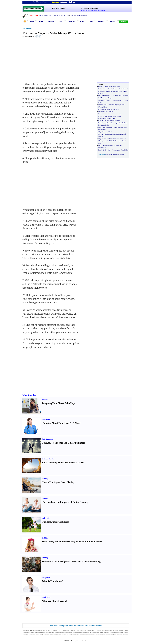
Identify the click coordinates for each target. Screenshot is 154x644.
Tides (45, 482)
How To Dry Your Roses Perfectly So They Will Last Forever (72, 542)
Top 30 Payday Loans (46, 15)
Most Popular (29, 395)
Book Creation (109, 105)
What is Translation (52, 581)
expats (78, 634)
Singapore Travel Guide (90, 632)
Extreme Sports (48, 459)
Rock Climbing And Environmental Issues (63, 463)
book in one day (116, 114)
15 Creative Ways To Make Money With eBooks (53, 33)
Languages (46, 577)
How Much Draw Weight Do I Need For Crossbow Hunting (71, 561)
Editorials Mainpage (59, 625)
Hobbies (45, 538)
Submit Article (96, 625)
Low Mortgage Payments (79, 15)
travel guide (76, 632)
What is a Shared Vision (54, 601)
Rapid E (101, 105)
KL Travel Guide (124, 632)
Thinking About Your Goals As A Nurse (61, 423)
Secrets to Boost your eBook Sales (109, 86)
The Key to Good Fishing (62, 482)
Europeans (117, 634)
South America (109, 634)
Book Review (104, 120)
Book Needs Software (114, 141)
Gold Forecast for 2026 (61, 15)
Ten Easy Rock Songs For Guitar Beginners (64, 443)
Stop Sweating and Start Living (118, 150)
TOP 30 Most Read (59, 8)
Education (46, 419)
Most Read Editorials (78, 625)
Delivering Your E (104, 111)
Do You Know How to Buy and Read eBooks (113, 89)
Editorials (27, 28)
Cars (61, 22)
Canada (103, 634)
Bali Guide (100, 632)
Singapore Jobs (27, 636)
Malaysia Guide (28, 634)
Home (82, 22)
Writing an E (102, 109)
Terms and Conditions (82, 641)
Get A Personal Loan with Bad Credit (93, 10)
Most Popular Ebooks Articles (115, 155)
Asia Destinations (65, 632)
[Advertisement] (46, 61)
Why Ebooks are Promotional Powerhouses (112, 139)
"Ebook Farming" (115, 120)
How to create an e (104, 114)
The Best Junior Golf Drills (55, 522)
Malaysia (72, 2)
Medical (51, 22)
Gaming (45, 498)
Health (41, 22)
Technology (71, 22)
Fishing (45, 479)
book (108, 109)
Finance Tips (33, 15)
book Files (111, 118)
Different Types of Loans (90, 8)
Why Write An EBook (105, 132)
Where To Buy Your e (105, 116)
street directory (81, 630)
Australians (125, 634)
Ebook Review (103, 150)
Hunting (45, 558)
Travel (32, 22)
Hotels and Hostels (90, 630)
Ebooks (45, 400)
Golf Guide (46, 518)
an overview (115, 109)
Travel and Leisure (40, 630)
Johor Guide (36, 634)
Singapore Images (101, 630)
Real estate (109, 630)
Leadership (46, 597)
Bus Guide (55, 632)
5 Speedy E (118, 105)
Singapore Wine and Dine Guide (43, 632)
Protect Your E (103, 118)
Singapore (55, 2)
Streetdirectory (72, 641)
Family (91, 22)
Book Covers (117, 116)
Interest (112, 22)
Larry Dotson (30, 36)
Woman (123, 22)
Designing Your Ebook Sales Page (59, 403)
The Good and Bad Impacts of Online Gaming (65, 502)
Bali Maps (106, 632)
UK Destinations (114, 632)
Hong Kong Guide (45, 634)
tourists (84, 634)
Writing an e (102, 141)
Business (101, 22)
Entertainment (47, 439)
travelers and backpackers (69, 634)
